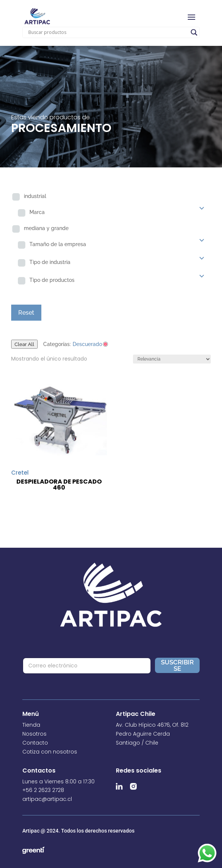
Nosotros (34, 734)
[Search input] (108, 32)
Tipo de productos (52, 280)
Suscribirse (177, 665)
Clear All (24, 344)
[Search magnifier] (194, 32)
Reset (26, 313)
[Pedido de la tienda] (172, 359)
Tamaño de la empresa (58, 244)
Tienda (31, 725)
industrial (35, 196)
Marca (37, 212)
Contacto (35, 743)
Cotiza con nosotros (50, 752)
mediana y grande (46, 228)
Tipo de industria (50, 262)
